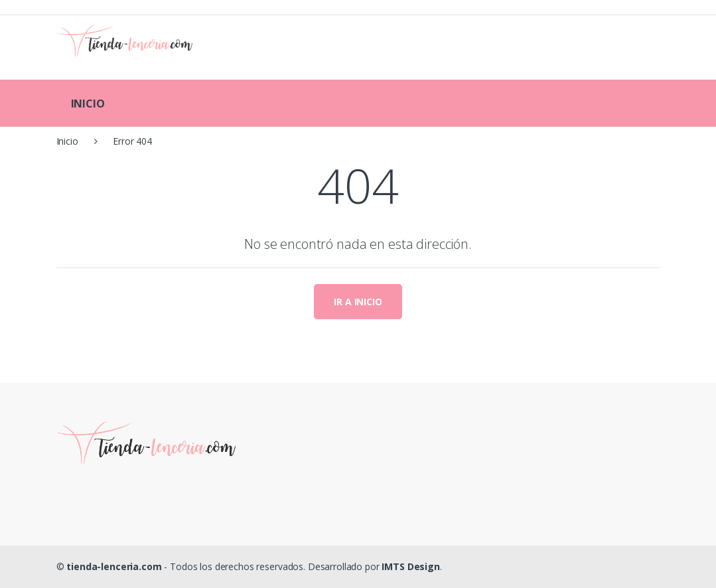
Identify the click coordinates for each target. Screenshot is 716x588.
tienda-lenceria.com (114, 566)
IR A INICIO (358, 302)
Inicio (67, 141)
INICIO (88, 104)
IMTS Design (410, 566)
